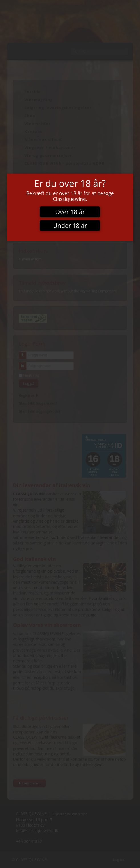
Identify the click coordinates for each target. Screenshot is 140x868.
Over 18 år (70, 212)
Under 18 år (70, 225)
